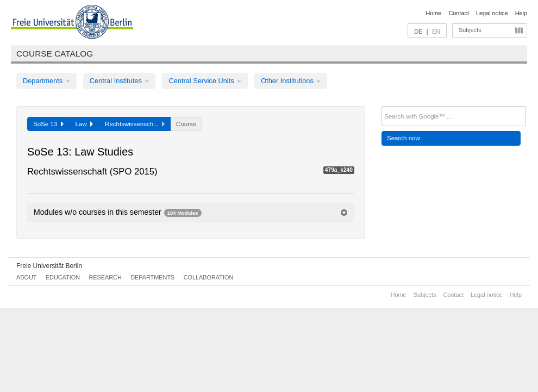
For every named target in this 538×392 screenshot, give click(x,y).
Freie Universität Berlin (49, 266)
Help (521, 13)
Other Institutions (291, 81)
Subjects (470, 30)
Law (85, 124)
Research (105, 277)
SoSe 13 (48, 124)
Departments (46, 81)
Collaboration (209, 277)
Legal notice (492, 13)
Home (433, 13)
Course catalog (55, 54)
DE (418, 32)
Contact (458, 13)
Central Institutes (120, 81)
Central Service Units (205, 81)
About (26, 277)
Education (63, 277)
